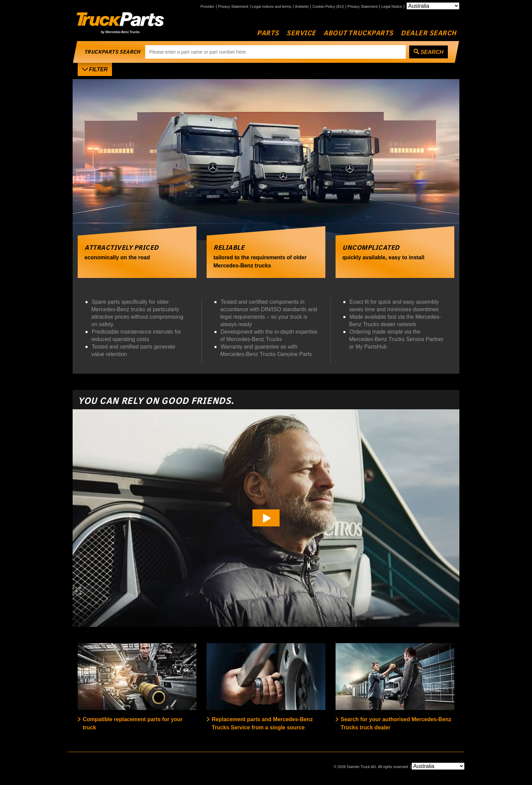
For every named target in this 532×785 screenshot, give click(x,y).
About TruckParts (358, 33)
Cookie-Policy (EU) (328, 7)
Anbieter (302, 7)
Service (301, 33)
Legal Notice (392, 7)
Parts (268, 33)
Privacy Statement (233, 7)
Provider (207, 7)
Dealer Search (429, 33)
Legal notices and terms (272, 7)
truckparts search (112, 52)
